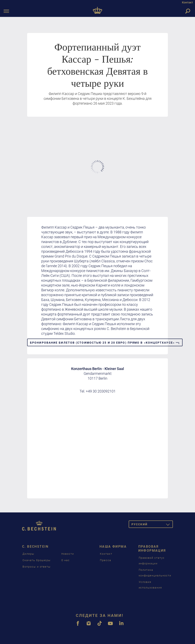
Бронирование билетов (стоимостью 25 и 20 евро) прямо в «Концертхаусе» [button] (105, 343)
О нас (66, 560)
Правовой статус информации (152, 561)
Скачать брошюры (37, 560)
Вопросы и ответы (37, 567)
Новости (68, 554)
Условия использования (150, 585)
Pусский (152, 525)
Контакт (187, 2)
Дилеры (28, 554)
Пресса (106, 560)
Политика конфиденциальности (155, 573)
